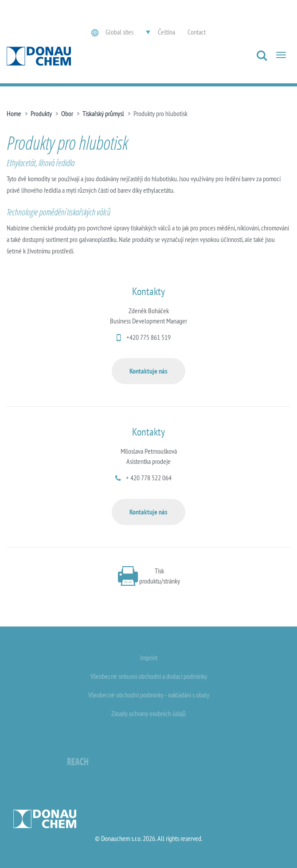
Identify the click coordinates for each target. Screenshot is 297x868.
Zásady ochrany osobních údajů (148, 713)
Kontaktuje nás (148, 371)
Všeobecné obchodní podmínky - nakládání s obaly (149, 695)
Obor (67, 113)
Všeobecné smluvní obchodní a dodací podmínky (149, 676)
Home (14, 113)
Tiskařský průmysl (103, 113)
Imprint (149, 658)
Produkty (41, 113)
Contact (197, 32)
